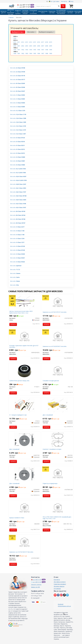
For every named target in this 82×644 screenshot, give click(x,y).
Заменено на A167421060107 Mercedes (21, 552)
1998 (47, 50)
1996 (39, 50)
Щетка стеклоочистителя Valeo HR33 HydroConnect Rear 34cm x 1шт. (21, 312)
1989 (51, 53)
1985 (35, 53)
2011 (19, 42)
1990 (15, 50)
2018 (47, 42)
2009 (51, 46)
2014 (31, 42)
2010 (15, 42)
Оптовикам (57, 589)
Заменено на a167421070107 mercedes (55, 312)
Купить (13, 324)
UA (51, 1)
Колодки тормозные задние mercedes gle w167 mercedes (24, 346)
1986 (39, 53)
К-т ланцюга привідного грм (18, 415)
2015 (35, 42)
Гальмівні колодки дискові (51, 381)
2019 (51, 42)
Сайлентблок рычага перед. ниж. (19, 381)
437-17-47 (24, 5)
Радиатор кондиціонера (50, 483)
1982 (23, 53)
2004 (31, 46)
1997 (43, 50)
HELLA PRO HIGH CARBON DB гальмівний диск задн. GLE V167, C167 (57, 518)
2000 (15, 46)
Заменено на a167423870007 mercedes (55, 346)
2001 (19, 46)
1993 (27, 50)
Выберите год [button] (18, 32)
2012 (23, 42)
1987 (43, 53)
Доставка (56, 1)
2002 (23, 46)
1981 (19, 53)
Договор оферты (59, 586)
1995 (35, 50)
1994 (31, 50)
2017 (43, 42)
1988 (47, 53)
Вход (71, 1)
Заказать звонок (36, 585)
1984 (31, 53)
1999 (51, 50)
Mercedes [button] (31, 32)
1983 (27, 53)
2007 (43, 46)
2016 (39, 42)
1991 (19, 50)
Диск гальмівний (48, 415)
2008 (47, 46)
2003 (27, 46)
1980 (15, 53)
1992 (23, 50)
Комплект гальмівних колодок (52, 449)
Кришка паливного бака (17, 518)
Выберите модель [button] (46, 32)
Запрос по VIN (35, 587)
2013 (27, 42)
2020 (15, 38)
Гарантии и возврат (60, 584)
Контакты (64, 1)
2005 (35, 46)
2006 (39, 46)
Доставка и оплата (60, 582)
